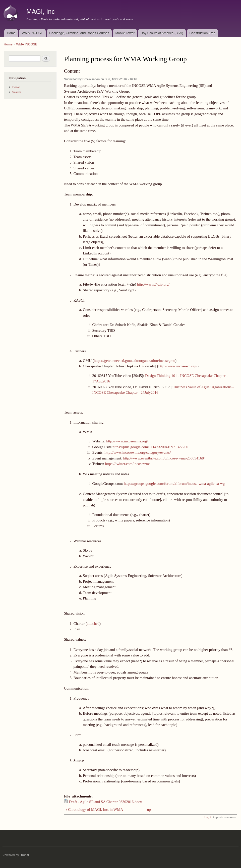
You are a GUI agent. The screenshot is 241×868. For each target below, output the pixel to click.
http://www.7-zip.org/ (153, 284)
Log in (208, 817)
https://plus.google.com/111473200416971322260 (150, 447)
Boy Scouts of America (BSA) (162, 33)
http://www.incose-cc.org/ (178, 366)
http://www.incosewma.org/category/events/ (138, 452)
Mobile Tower (125, 33)
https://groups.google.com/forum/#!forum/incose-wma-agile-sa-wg (174, 484)
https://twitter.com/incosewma (128, 464)
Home (11, 33)
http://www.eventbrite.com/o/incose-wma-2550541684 (165, 458)
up (149, 810)
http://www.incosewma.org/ (127, 441)
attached (93, 624)
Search (17, 92)
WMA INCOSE (33, 33)
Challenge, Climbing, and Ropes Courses (79, 33)
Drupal (24, 855)
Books (16, 87)
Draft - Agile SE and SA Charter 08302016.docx (105, 802)
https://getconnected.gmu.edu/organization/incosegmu (135, 361)
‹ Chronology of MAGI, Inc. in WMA (94, 810)
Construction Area (202, 33)
